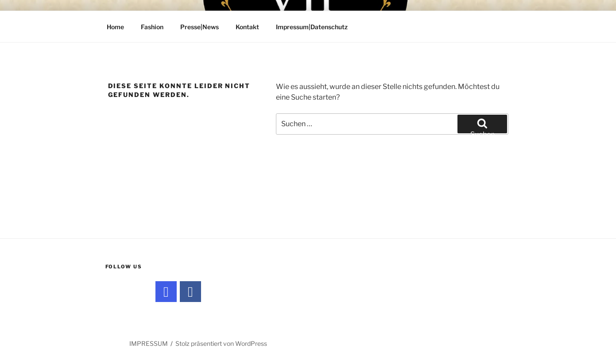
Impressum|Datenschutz (312, 27)
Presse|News (200, 27)
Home (115, 27)
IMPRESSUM (149, 343)
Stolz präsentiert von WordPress (221, 343)
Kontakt (247, 27)
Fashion (152, 27)
